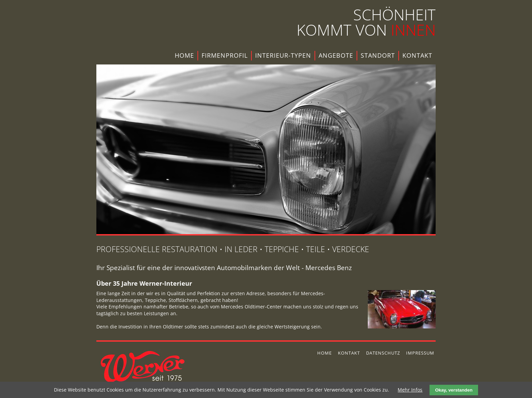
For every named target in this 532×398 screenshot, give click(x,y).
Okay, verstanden (454, 390)
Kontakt (417, 55)
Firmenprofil (225, 55)
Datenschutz (383, 353)
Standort (378, 55)
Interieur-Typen (283, 55)
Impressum (420, 353)
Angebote (336, 55)
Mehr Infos (410, 390)
